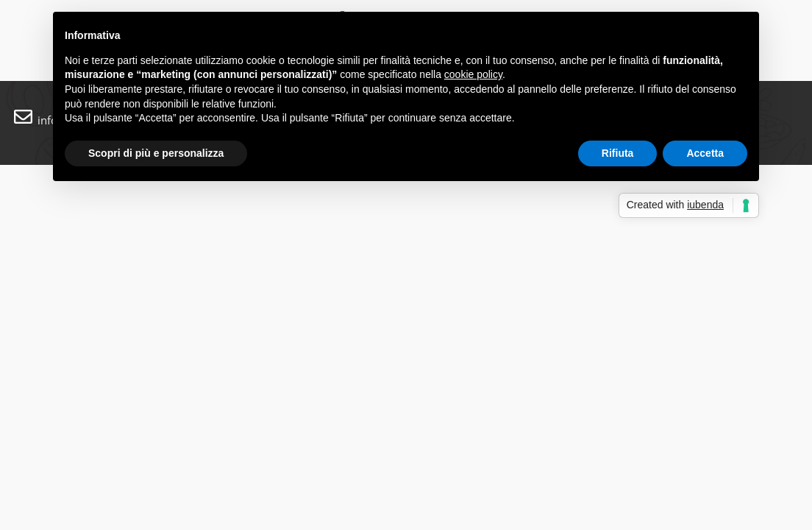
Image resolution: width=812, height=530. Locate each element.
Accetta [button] (705, 153)
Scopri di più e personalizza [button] (156, 153)
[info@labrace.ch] (23, 117)
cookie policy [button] (473, 74)
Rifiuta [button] (618, 153)
